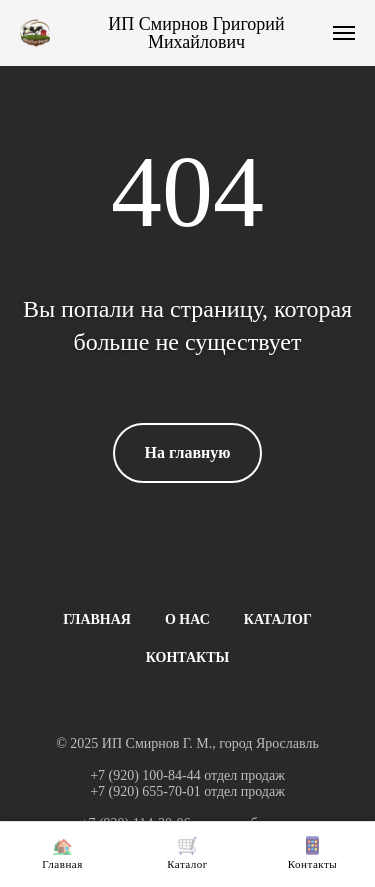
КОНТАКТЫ (188, 657)
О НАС (187, 619)
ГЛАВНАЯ (97, 619)
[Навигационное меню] (344, 33)
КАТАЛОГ (278, 619)
